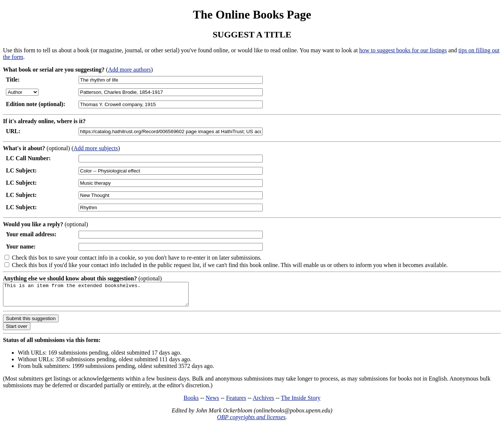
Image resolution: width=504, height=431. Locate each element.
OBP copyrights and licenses (251, 422)
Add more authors (129, 70)
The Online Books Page (252, 14)
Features (236, 402)
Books (191, 402)
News (212, 402)
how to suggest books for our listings (403, 50)
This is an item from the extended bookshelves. (107, 296)
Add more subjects (96, 148)
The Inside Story (301, 402)
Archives (263, 402)
